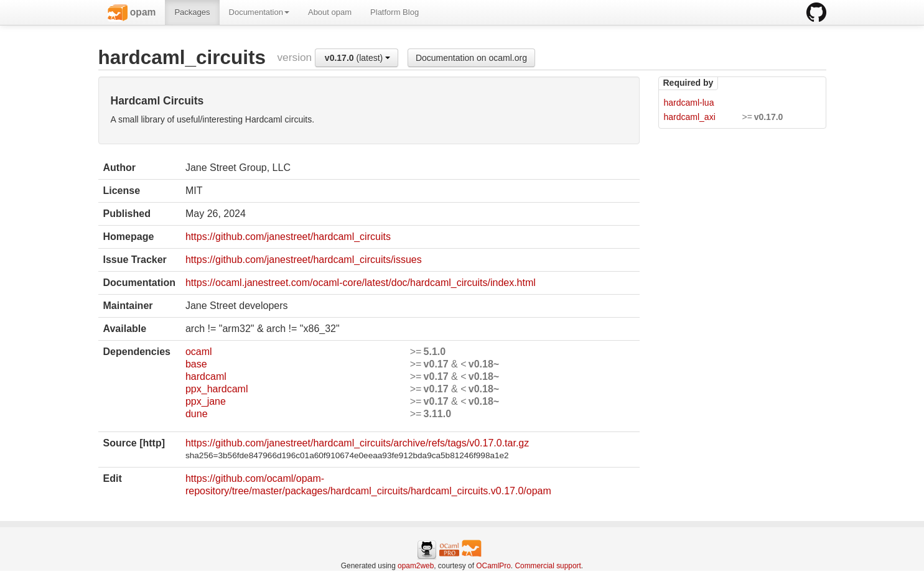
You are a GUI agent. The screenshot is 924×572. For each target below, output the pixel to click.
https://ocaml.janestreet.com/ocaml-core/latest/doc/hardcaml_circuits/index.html (361, 283)
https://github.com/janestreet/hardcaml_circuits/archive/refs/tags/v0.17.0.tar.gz (357, 443)
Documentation (259, 12)
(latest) (357, 58)
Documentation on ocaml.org (471, 58)
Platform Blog (394, 12)
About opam (330, 12)
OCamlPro (493, 566)
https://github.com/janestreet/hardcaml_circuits (288, 237)
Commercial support (548, 566)
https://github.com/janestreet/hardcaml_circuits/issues (304, 260)
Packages (192, 12)
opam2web (416, 566)
